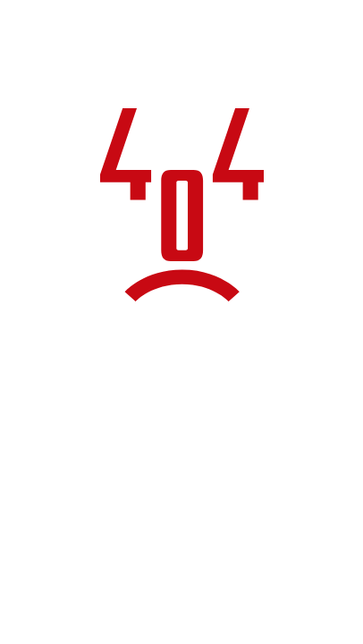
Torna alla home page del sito (181, 515)
